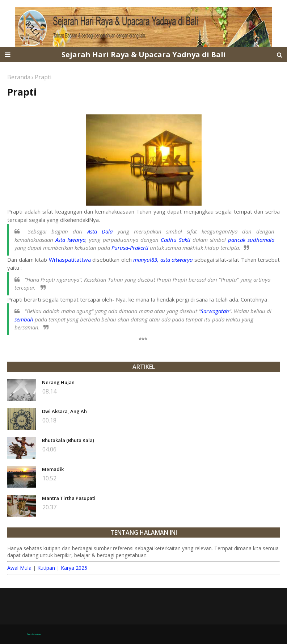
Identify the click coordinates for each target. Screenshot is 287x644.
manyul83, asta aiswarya (163, 260)
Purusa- (121, 248)
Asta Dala (100, 231)
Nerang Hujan (58, 382)
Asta (61, 240)
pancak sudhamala (251, 240)
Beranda (19, 77)
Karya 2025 (74, 568)
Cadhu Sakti (176, 240)
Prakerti (139, 248)
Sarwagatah (215, 311)
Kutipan (46, 568)
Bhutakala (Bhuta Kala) (68, 440)
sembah (24, 319)
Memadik (53, 469)
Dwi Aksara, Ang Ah (64, 411)
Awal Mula (19, 568)
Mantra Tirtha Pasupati (69, 498)
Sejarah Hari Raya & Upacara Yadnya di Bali (144, 54)
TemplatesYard (34, 634)
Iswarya (76, 240)
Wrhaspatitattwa (70, 260)
